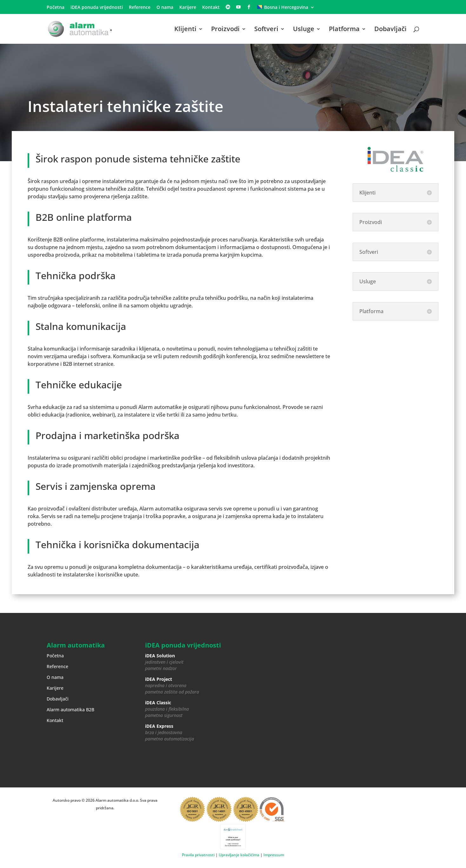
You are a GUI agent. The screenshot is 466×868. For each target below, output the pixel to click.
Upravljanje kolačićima (239, 855)
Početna (56, 8)
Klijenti (185, 30)
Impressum (274, 855)
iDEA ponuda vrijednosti (97, 8)
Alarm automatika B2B (70, 710)
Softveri (266, 30)
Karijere (188, 8)
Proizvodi (225, 30)
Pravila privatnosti (198, 855)
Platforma (344, 30)
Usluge (304, 30)
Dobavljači (390, 30)
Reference (140, 8)
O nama (165, 8)
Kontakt (211, 8)
